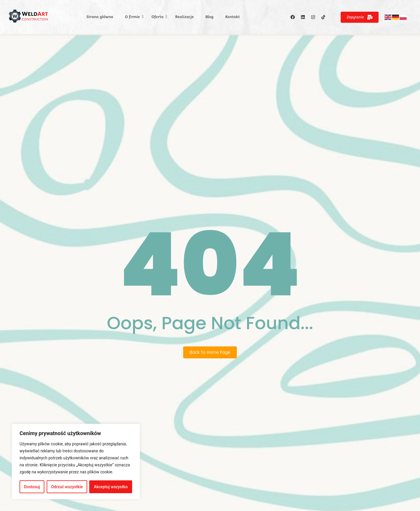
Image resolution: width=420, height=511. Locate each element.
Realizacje (184, 17)
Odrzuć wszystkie (67, 487)
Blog (209, 17)
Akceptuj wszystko (111, 487)
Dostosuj (32, 487)
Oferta (157, 17)
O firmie (132, 17)
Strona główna (100, 17)
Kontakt (232, 17)
